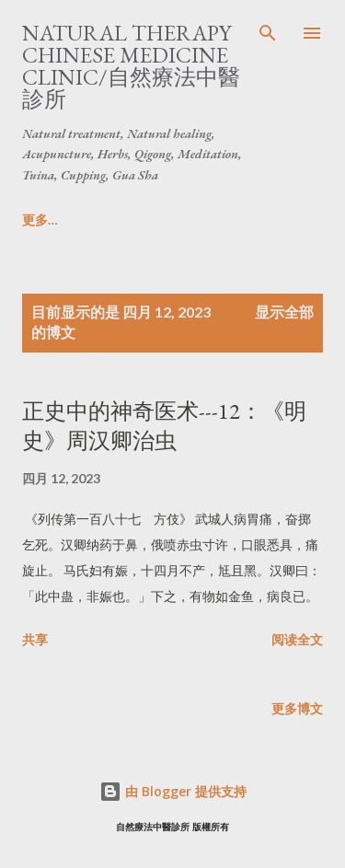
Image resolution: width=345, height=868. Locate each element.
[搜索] (268, 33)
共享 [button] (35, 639)
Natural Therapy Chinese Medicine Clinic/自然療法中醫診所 (131, 66)
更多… (154, 220)
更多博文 (297, 708)
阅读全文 (297, 639)
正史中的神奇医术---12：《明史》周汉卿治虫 (164, 426)
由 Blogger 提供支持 (173, 791)
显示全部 (284, 312)
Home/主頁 (56, 220)
